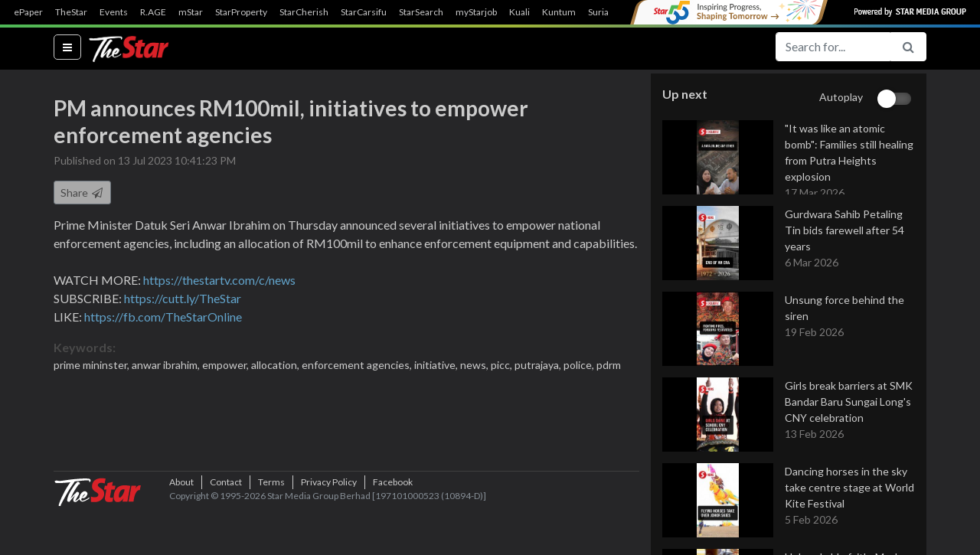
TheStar (71, 12)
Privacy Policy (329, 532)
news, (475, 366)
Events (114, 12)
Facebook (393, 532)
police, (580, 366)
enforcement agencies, (358, 366)
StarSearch (421, 12)
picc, (503, 366)
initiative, (437, 366)
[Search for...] (833, 47)
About (181, 532)
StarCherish (304, 12)
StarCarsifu (364, 12)
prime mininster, (93, 366)
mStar (191, 12)
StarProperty (241, 12)
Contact (226, 532)
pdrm (609, 366)
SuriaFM (605, 12)
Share (82, 194)
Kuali (519, 12)
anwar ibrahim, (167, 366)
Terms (271, 532)
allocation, (276, 366)
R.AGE (153, 12)
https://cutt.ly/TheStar (183, 300)
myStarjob (476, 12)
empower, (227, 366)
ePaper (28, 12)
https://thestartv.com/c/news (219, 281)
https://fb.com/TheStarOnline (163, 318)
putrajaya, (539, 366)
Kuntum (559, 12)
